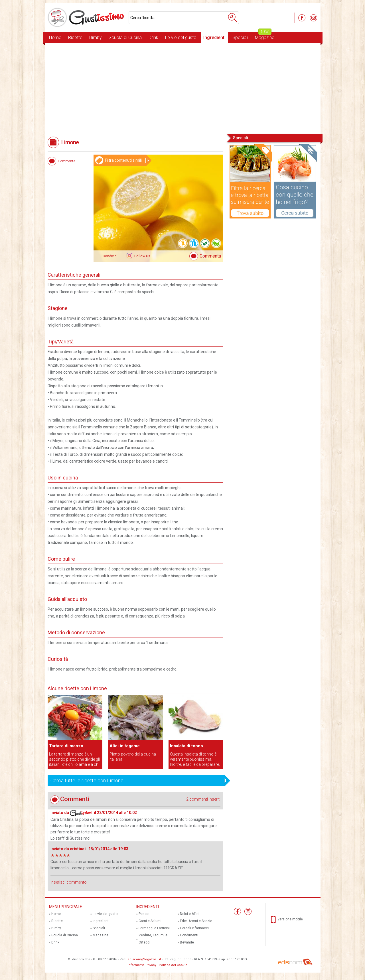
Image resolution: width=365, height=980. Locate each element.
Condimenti (189, 935)
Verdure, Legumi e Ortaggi (153, 939)
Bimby (96, 38)
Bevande (187, 942)
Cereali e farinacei (194, 928)
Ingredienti (214, 38)
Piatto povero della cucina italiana (133, 757)
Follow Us (142, 256)
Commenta (210, 256)
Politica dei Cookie (173, 965)
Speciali (240, 38)
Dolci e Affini (190, 914)
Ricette (75, 38)
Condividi (110, 256)
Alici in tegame (125, 746)
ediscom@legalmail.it (144, 959)
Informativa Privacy (142, 965)
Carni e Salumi (150, 921)
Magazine (265, 36)
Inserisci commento (69, 882)
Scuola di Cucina (125, 38)
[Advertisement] (183, 88)
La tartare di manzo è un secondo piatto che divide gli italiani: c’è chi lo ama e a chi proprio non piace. (74, 759)
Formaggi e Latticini (154, 928)
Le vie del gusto (181, 38)
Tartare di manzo (66, 746)
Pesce (144, 914)
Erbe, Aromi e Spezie (196, 921)
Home (55, 38)
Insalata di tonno (186, 746)
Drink (153, 38)
